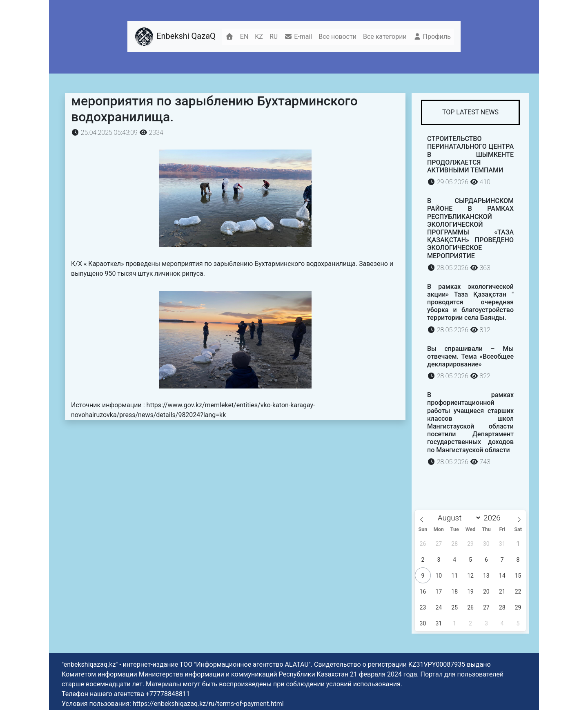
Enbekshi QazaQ (175, 37)
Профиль (432, 37)
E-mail (298, 37)
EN (244, 37)
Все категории (385, 37)
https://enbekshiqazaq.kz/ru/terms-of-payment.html (208, 704)
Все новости (337, 37)
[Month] (457, 518)
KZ (259, 37)
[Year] (494, 518)
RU (274, 37)
